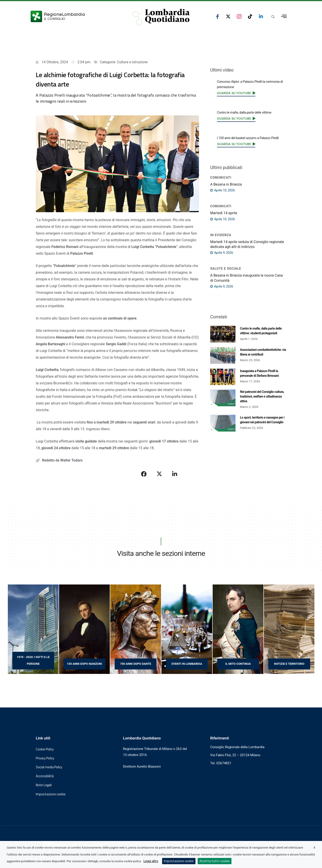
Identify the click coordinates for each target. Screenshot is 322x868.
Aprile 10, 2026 (222, 190)
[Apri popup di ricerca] (273, 17)
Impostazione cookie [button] (51, 794)
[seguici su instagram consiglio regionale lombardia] (239, 16)
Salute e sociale (226, 269)
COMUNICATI (221, 178)
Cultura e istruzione (132, 62)
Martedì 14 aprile (224, 213)
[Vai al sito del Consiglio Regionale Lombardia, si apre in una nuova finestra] (74, 16)
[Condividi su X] (159, 474)
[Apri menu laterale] (284, 16)
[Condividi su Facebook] (144, 474)
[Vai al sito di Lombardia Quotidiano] (161, 17)
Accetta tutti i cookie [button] (215, 861)
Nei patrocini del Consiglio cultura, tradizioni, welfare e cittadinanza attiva (262, 396)
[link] (236, 93)
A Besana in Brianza (226, 184)
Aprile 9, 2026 (222, 253)
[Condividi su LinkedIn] (175, 474)
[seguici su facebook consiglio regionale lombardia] (217, 16)
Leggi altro (151, 861)
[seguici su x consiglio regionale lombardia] (228, 16)
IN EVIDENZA (221, 235)
